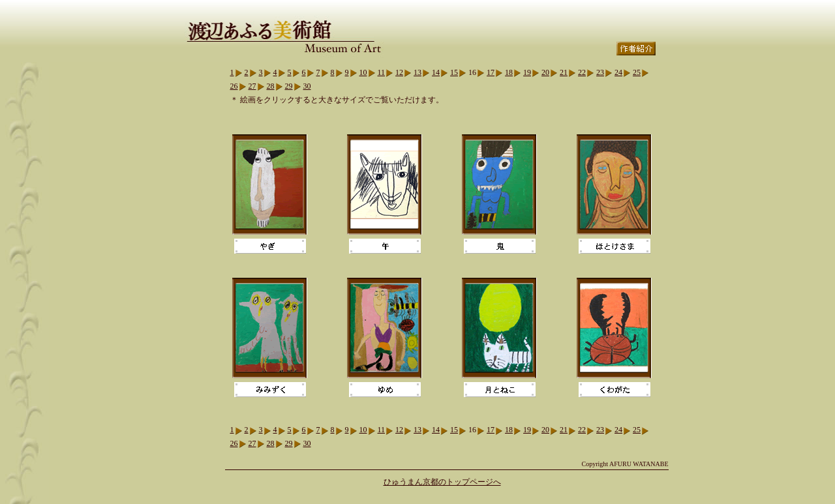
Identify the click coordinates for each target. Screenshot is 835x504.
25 (637, 72)
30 (307, 86)
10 (363, 72)
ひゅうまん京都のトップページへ (442, 482)
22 (582, 72)
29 (289, 86)
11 (382, 72)
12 (399, 72)
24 (618, 72)
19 (527, 72)
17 (491, 72)
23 (600, 72)
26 (234, 86)
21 (564, 72)
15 (454, 72)
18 (509, 72)
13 (417, 72)
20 (545, 72)
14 (436, 72)
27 (252, 86)
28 (271, 86)
